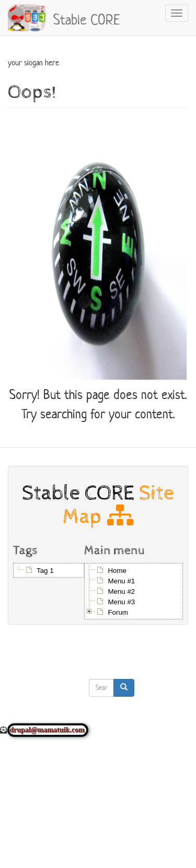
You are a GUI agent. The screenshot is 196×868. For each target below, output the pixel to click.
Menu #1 (121, 581)
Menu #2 (121, 591)
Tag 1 (45, 571)
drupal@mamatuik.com (48, 730)
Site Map (118, 505)
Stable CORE (87, 18)
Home (117, 571)
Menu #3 (121, 602)
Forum (118, 612)
